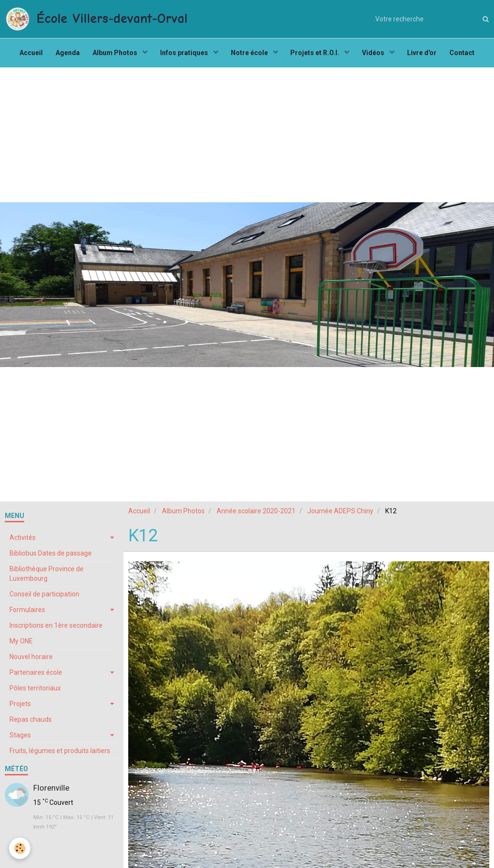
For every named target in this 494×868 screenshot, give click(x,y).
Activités (23, 542)
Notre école (250, 55)
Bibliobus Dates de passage (51, 557)
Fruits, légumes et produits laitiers (60, 755)
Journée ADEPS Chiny (340, 515)
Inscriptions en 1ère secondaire (56, 630)
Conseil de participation (44, 598)
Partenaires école (36, 677)
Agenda (63, 55)
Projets (20, 708)
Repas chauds (31, 724)
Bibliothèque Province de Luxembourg (47, 578)
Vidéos (377, 55)
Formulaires (27, 614)
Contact (468, 55)
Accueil (25, 55)
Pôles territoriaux (35, 692)
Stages (20, 739)
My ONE (21, 645)
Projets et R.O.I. (317, 55)
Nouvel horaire (31, 661)
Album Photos (113, 55)
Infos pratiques (183, 55)
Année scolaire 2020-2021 (256, 515)
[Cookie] (20, 848)
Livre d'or (427, 55)
